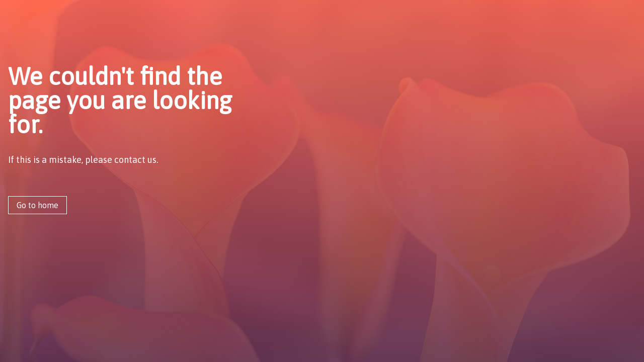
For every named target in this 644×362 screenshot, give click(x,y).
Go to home (37, 205)
